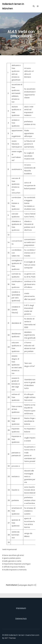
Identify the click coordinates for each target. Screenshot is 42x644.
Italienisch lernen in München (13, 6)
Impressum (21, 608)
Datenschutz (21, 619)
